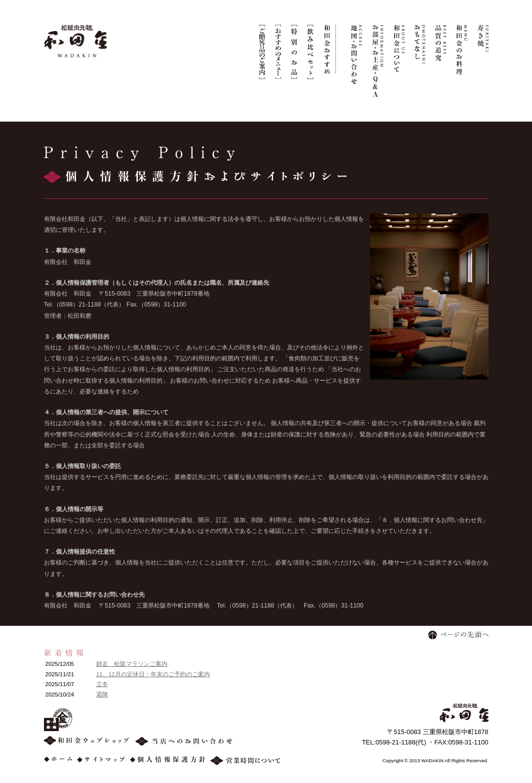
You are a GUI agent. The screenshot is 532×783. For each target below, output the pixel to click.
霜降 (102, 694)
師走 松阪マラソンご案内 (132, 664)
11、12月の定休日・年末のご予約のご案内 (153, 674)
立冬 (102, 684)
